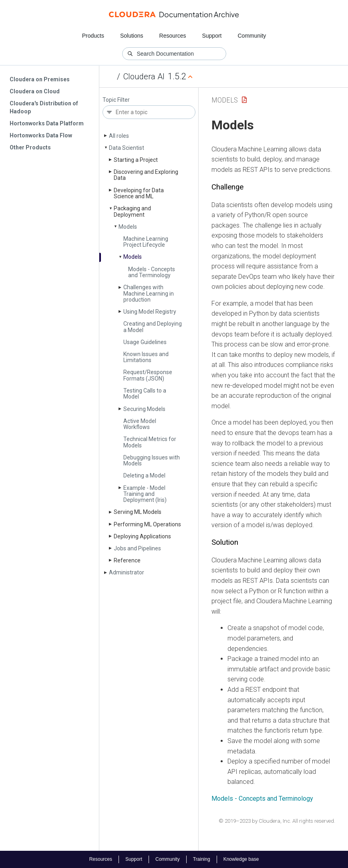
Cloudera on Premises (40, 79)
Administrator (127, 572)
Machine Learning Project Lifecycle (146, 242)
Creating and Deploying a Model (153, 327)
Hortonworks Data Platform (47, 123)
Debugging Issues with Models (152, 460)
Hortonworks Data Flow (41, 135)
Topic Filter (116, 100)
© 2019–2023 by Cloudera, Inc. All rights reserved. (277, 821)
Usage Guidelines (145, 342)
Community (252, 36)
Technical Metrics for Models (150, 442)
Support (212, 36)
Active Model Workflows (140, 424)
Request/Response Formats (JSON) (148, 375)
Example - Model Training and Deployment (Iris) (145, 494)
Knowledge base (241, 859)
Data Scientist (127, 148)
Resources (173, 36)
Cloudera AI (144, 77)
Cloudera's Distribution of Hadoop (44, 107)
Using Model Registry (150, 312)
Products (93, 36)
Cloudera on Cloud (35, 91)
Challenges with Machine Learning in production (149, 293)
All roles (119, 136)
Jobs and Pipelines (137, 548)
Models (128, 227)
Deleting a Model (144, 475)
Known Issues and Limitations (146, 357)
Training (202, 859)
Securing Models (144, 409)
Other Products (30, 147)
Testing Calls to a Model (145, 394)
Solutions (132, 36)
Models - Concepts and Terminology (152, 272)
